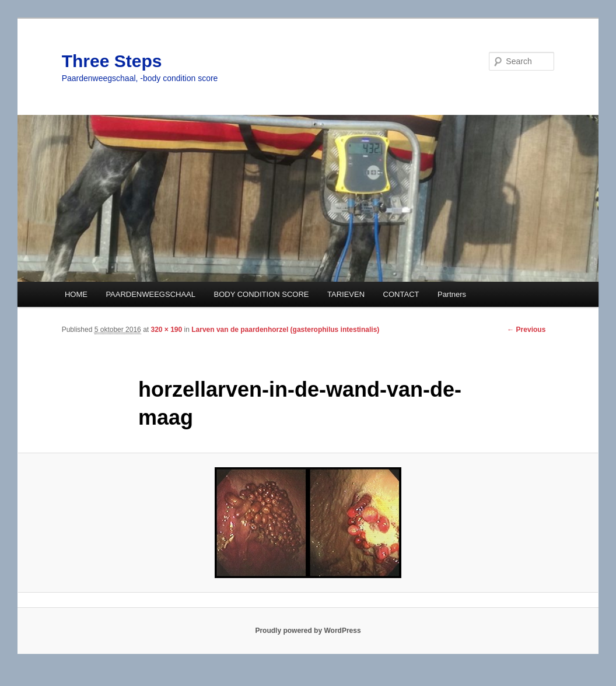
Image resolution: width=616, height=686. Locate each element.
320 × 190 (166, 330)
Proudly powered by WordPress (308, 631)
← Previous (526, 330)
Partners (452, 294)
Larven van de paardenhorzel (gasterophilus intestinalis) (285, 330)
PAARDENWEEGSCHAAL (150, 294)
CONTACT (401, 294)
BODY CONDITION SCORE (262, 294)
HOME (76, 294)
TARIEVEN (346, 294)
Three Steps (112, 61)
